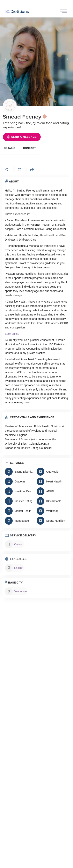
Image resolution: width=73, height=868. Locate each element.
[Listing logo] (10, 106)
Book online (12, 334)
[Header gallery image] (36, 62)
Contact (29, 148)
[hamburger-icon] (64, 11)
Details (10, 148)
